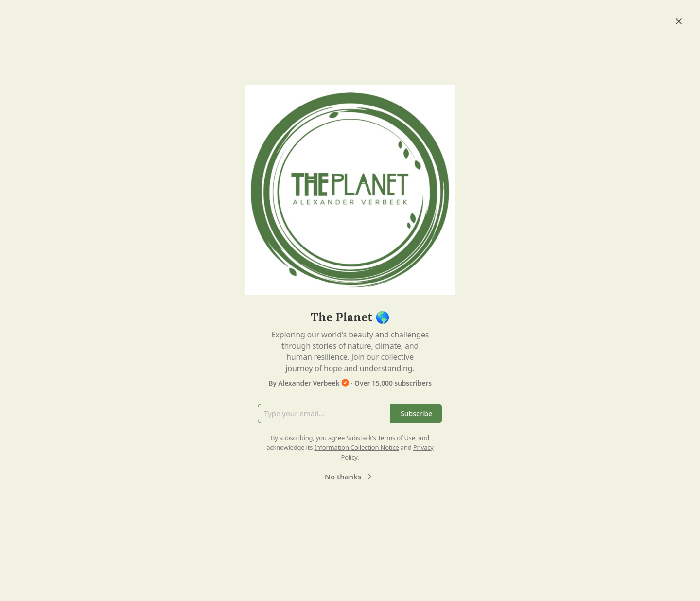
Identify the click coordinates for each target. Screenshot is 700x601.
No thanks (350, 477)
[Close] (679, 21)
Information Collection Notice (356, 447)
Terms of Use (396, 438)
